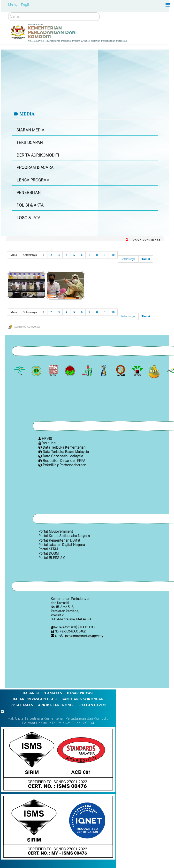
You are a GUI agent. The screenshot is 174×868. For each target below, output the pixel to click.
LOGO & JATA (28, 218)
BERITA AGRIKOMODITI (38, 155)
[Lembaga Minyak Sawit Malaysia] (20, 371)
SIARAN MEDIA (30, 130)
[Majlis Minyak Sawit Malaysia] (138, 371)
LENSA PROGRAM (33, 180)
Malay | (14, 5)
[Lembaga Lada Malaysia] (87, 371)
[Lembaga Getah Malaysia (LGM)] (37, 371)
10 (113, 255)
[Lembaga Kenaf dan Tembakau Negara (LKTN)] (104, 371)
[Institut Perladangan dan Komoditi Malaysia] (121, 371)
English (27, 5)
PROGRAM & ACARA (35, 168)
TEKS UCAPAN (30, 143)
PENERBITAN (29, 193)
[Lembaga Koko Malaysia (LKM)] (71, 371)
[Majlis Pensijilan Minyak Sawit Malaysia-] (155, 371)
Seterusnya (128, 259)
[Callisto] (58, 759)
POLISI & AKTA (30, 205)
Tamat (146, 259)
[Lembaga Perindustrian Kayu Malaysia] (54, 371)
